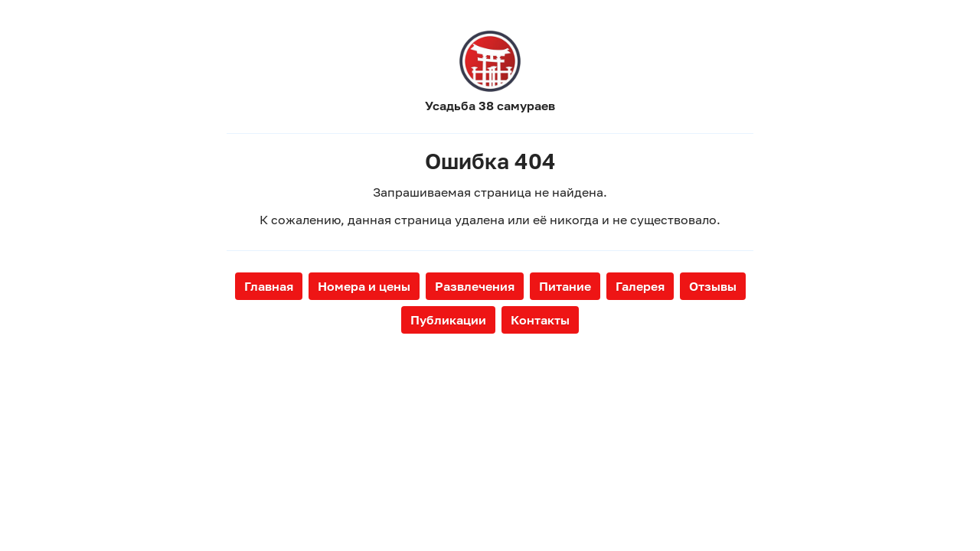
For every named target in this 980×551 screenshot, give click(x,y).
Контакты (540, 320)
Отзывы (713, 286)
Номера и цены (364, 286)
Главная (269, 286)
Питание (565, 286)
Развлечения (475, 286)
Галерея (640, 286)
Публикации (448, 320)
